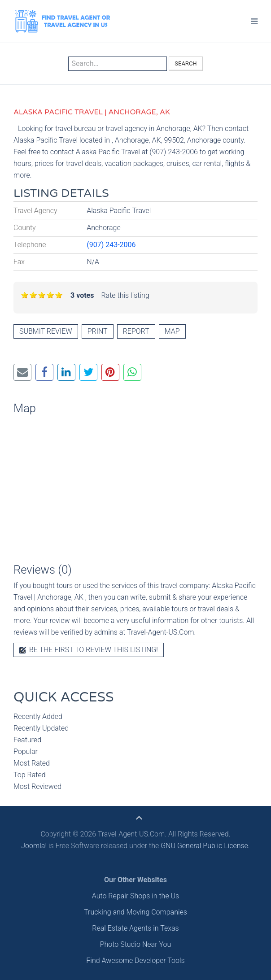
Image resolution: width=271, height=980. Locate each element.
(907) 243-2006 (111, 245)
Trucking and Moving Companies (135, 912)
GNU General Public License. (205, 846)
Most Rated (32, 763)
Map (172, 331)
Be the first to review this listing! (89, 650)
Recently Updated (41, 728)
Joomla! (34, 846)
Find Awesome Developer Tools (135, 960)
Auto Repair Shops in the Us (135, 896)
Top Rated (30, 775)
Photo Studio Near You (136, 944)
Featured (27, 740)
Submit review (46, 331)
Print (98, 331)
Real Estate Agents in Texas (135, 928)
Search (186, 63)
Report (136, 331)
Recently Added (38, 716)
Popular (26, 751)
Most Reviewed (37, 786)
